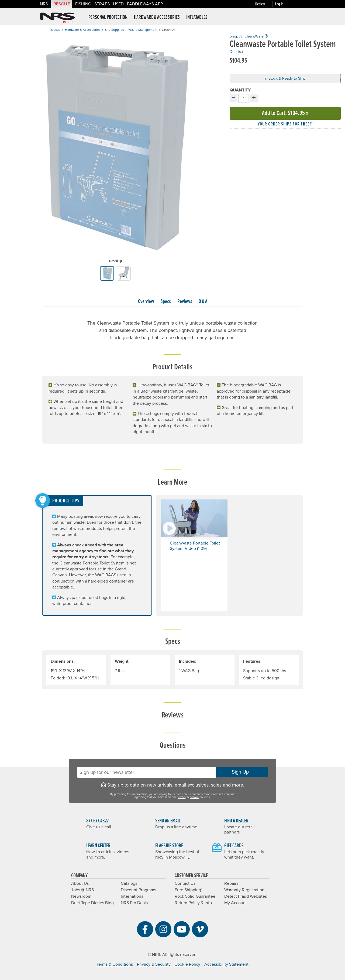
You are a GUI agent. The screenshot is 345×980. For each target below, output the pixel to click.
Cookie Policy (187, 964)
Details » (237, 52)
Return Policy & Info (193, 903)
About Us (80, 883)
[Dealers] (265, 4)
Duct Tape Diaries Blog (92, 903)
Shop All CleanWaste (249, 36)
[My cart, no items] (300, 4)
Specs (166, 302)
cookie (194, 797)
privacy (182, 797)
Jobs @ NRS (82, 890)
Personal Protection (108, 18)
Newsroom (81, 896)
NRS (44, 4)
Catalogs (129, 883)
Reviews (185, 302)
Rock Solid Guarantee (195, 896)
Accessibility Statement (226, 964)
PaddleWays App (145, 4)
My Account (236, 903)
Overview (146, 302)
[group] (115, 150)
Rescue (62, 4)
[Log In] (285, 4)
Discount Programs (138, 890)
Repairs (231, 883)
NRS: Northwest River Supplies (57, 18)
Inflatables (197, 18)
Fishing (83, 4)
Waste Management (143, 30)
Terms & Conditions (115, 964)
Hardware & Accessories (157, 18)
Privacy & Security (154, 964)
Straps (102, 4)
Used (118, 4)
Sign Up (242, 772)
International (133, 896)
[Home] (44, 30)
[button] (194, 555)
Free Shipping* (189, 890)
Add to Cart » (285, 113)
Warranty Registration (244, 890)
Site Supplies (114, 30)
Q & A (203, 302)
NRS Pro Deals (134, 903)
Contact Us (185, 883)
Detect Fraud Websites (246, 896)
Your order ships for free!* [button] (285, 124)
